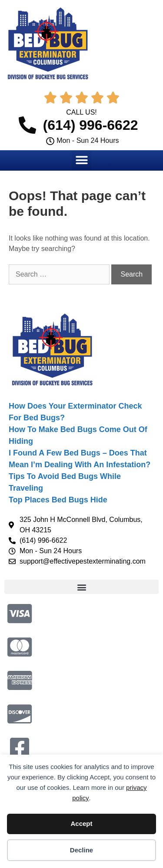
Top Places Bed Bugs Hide (58, 500)
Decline (81, 850)
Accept (81, 823)
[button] (81, 160)
